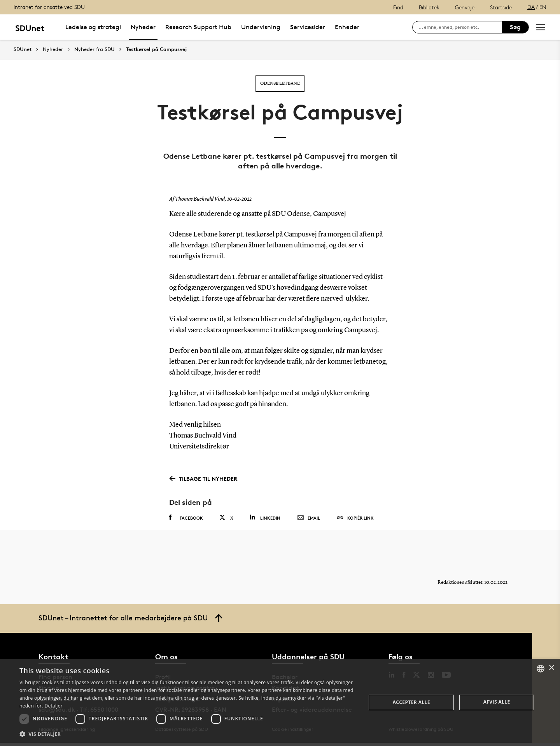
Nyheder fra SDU (94, 49)
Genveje (465, 7)
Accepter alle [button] (411, 702)
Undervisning (261, 27)
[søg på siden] (460, 27)
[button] (188, 734)
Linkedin (265, 517)
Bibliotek (429, 7)
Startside (501, 7)
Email (309, 518)
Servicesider (308, 27)
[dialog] (280, 702)
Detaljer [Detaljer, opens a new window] (53, 706)
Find (398, 7)
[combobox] (541, 669)
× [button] (551, 668)
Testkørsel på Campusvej (156, 49)
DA (531, 7)
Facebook (186, 518)
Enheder (347, 27)
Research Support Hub (198, 27)
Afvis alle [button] (497, 702)
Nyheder (143, 27)
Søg (515, 27)
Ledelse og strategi (93, 27)
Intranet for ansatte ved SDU (49, 7)
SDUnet (23, 49)
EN (543, 7)
